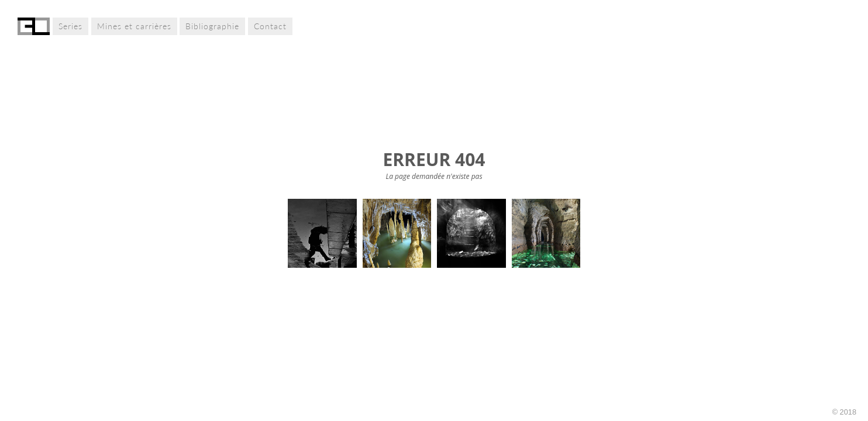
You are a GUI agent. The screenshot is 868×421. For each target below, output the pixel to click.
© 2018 (844, 412)
